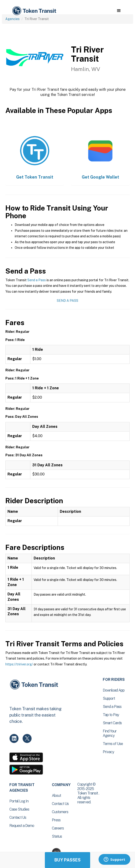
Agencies (12, 19)
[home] (34, 11)
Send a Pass (37, 280)
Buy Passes (67, 860)
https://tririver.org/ (19, 664)
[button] (119, 11)
